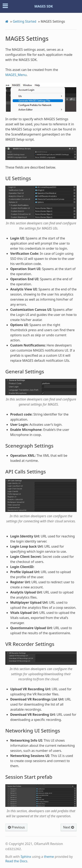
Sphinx (26, 856)
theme (49, 856)
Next (69, 827)
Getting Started (24, 21)
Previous (16, 827)
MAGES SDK (44, 6)
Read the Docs (16, 861)
